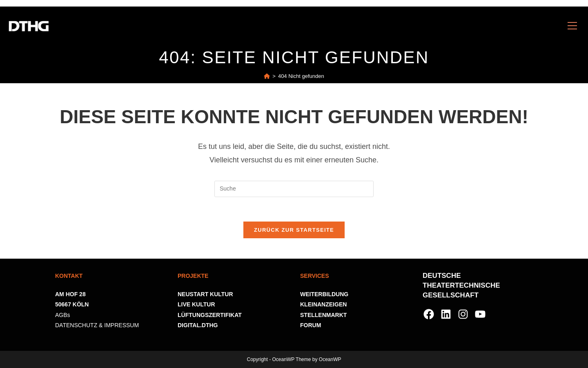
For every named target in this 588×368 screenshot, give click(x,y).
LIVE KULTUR (196, 304)
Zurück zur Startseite (294, 230)
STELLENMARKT (323, 315)
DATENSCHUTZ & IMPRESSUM (97, 325)
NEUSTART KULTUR (205, 294)
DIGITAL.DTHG (198, 325)
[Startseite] (267, 76)
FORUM (311, 325)
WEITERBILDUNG (324, 294)
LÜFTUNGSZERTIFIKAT (210, 315)
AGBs (63, 315)
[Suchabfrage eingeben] (294, 189)
